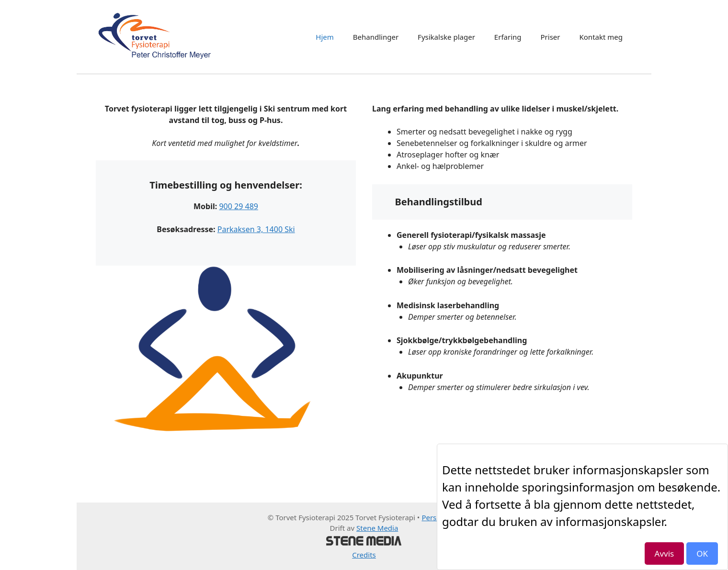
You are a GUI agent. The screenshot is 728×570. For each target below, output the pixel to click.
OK (702, 553)
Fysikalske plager (446, 37)
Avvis (665, 553)
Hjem (324, 37)
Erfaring (508, 37)
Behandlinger (376, 37)
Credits (364, 555)
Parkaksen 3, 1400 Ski (256, 229)
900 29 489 (239, 206)
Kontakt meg (601, 37)
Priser (551, 37)
